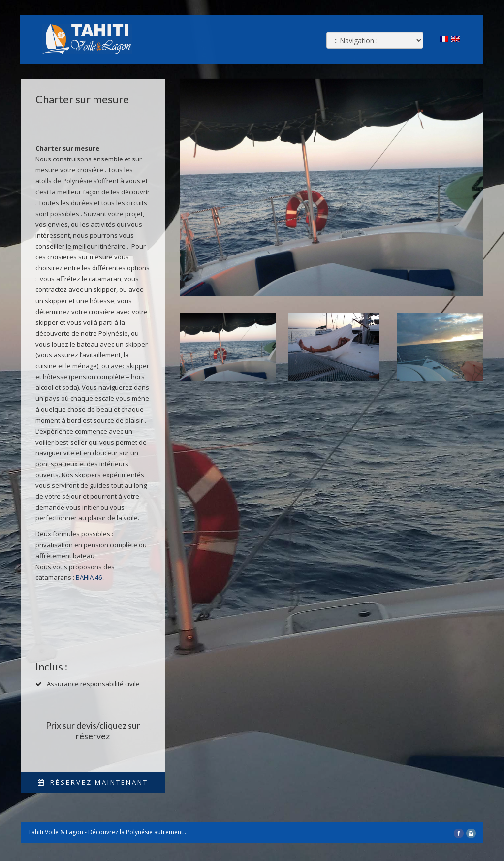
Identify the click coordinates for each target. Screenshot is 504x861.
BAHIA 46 (89, 577)
